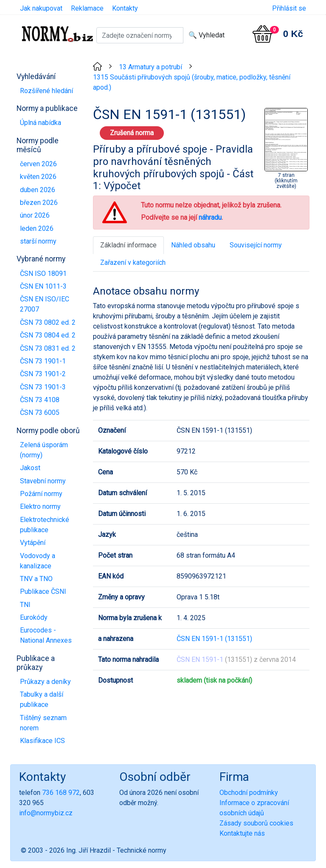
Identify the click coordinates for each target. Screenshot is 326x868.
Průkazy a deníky (45, 682)
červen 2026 (38, 164)
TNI (25, 605)
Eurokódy (34, 617)
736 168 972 (61, 793)
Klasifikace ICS (42, 741)
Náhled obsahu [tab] (193, 245)
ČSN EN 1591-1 (200, 660)
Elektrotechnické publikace (45, 525)
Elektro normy (40, 506)
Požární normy (41, 494)
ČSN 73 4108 (40, 400)
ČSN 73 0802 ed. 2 (48, 322)
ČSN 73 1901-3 (43, 387)
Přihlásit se (289, 8)
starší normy (38, 241)
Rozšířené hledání (46, 91)
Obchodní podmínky (249, 793)
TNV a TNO (36, 579)
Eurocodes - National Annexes (46, 635)
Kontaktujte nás (242, 833)
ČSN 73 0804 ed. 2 (48, 335)
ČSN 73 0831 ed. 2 (48, 348)
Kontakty (125, 8)
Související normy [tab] (256, 245)
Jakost (30, 468)
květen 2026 (38, 177)
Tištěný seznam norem (43, 723)
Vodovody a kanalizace (38, 561)
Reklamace (87, 8)
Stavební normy (43, 481)
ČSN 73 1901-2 (43, 374)
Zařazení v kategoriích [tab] (133, 262)
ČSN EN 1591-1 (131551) (214, 639)
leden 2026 (37, 228)
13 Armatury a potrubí (150, 67)
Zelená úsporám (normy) (44, 450)
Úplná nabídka (41, 123)
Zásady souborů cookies (256, 823)
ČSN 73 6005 (40, 413)
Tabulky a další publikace (42, 699)
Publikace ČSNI (43, 591)
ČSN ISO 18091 (43, 274)
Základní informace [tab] (128, 245)
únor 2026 (35, 215)
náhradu (210, 217)
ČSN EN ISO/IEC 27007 (45, 304)
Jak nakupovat (41, 8)
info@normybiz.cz (46, 813)
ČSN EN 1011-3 (43, 286)
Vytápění (33, 543)
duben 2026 (38, 190)
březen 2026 (39, 203)
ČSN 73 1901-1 (43, 361)
